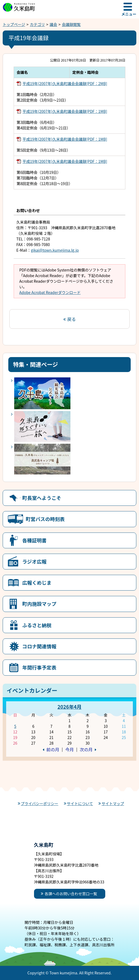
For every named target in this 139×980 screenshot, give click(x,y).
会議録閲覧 (71, 24)
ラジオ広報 (34, 561)
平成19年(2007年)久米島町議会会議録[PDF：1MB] (65, 111)
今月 (69, 749)
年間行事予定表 (39, 667)
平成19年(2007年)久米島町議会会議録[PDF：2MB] (65, 83)
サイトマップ (113, 803)
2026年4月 (69, 707)
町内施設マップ (39, 604)
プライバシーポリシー (40, 803)
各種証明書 (34, 540)
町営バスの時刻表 (45, 519)
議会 (53, 24)
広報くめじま (37, 583)
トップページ (14, 24)
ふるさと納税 (37, 625)
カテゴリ (37, 24)
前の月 (53, 749)
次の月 (86, 749)
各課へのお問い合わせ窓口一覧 (71, 894)
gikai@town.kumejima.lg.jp (55, 250)
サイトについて (80, 803)
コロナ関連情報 (39, 646)
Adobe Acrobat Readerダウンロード (50, 292)
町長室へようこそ (42, 498)
